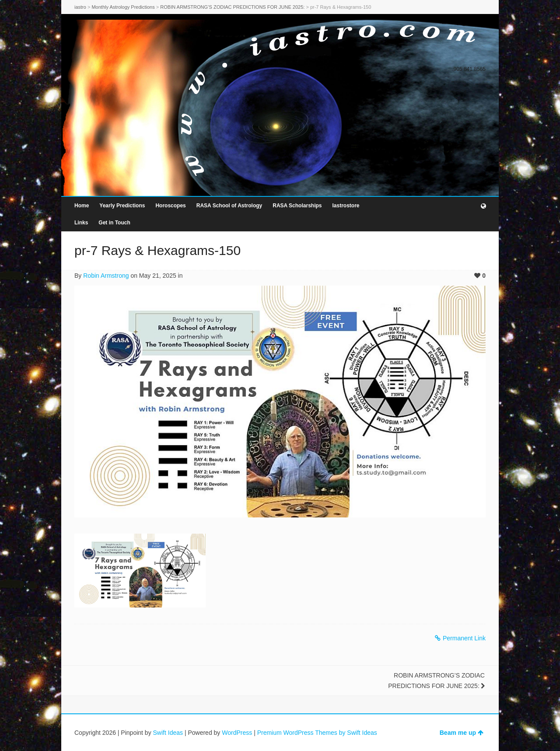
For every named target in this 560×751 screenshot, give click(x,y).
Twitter (455, 56)
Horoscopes (170, 206)
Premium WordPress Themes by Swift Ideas (317, 733)
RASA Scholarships (297, 206)
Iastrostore (346, 206)
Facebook (468, 56)
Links (81, 223)
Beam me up (462, 733)
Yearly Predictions (122, 206)
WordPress (237, 733)
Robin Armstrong (106, 276)
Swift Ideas (168, 733)
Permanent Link (460, 638)
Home (82, 206)
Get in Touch (114, 223)
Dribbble (480, 56)
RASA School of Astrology (229, 206)
